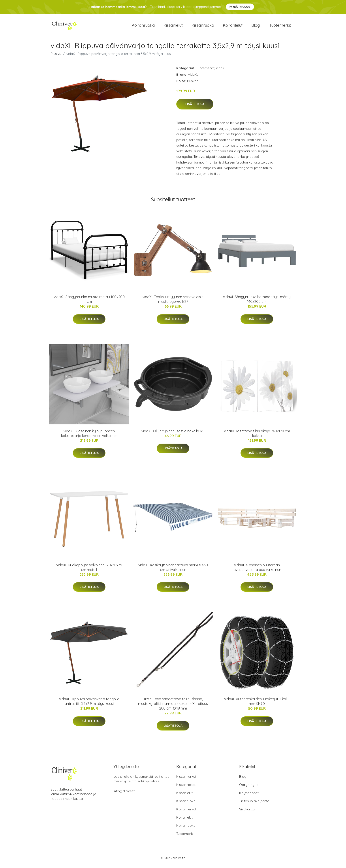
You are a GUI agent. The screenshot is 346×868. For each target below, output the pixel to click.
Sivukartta (247, 812)
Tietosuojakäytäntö (254, 803)
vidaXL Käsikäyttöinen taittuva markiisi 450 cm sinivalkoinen (173, 570)
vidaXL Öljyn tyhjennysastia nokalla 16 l (173, 433)
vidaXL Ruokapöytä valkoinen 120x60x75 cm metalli (89, 570)
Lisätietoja (195, 106)
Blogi (256, 26)
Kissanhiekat (186, 787)
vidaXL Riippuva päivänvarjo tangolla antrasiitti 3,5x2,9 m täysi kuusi (89, 704)
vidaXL (221, 70)
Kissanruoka (203, 26)
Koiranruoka (143, 26)
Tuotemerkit (280, 26)
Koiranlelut (233, 26)
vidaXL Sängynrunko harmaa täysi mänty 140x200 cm (257, 302)
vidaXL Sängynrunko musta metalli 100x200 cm (89, 302)
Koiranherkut (186, 812)
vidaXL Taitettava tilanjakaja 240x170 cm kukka (257, 436)
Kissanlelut (173, 26)
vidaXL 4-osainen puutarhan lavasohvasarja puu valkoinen (257, 570)
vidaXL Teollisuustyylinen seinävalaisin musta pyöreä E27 (173, 302)
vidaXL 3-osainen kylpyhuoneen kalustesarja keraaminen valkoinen (89, 436)
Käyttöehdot (249, 795)
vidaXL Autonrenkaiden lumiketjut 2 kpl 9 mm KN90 (257, 704)
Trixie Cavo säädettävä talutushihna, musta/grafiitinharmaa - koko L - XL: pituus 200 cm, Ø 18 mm (173, 706)
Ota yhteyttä (249, 787)
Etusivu (56, 56)
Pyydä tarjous (240, 7)
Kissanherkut (186, 779)
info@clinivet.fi (124, 794)
